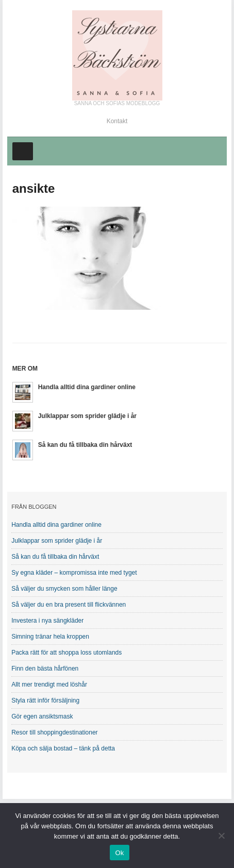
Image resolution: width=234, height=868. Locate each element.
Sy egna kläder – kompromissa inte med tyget (74, 573)
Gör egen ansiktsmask (42, 716)
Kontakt (117, 121)
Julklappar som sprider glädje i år (87, 416)
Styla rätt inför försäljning (45, 700)
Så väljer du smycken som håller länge (64, 589)
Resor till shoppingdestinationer (54, 732)
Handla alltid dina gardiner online (87, 387)
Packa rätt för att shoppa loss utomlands (66, 653)
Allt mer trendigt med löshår (49, 685)
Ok (119, 853)
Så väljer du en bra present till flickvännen (69, 605)
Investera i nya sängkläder (47, 621)
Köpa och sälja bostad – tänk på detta (63, 748)
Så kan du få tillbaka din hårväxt (85, 445)
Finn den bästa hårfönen (45, 669)
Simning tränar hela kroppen (50, 637)
